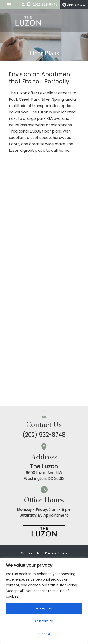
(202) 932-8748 (44, 435)
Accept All (44, 608)
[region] (44, 601)
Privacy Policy (56, 553)
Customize (44, 621)
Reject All (44, 634)
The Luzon (44, 466)
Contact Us (30, 553)
